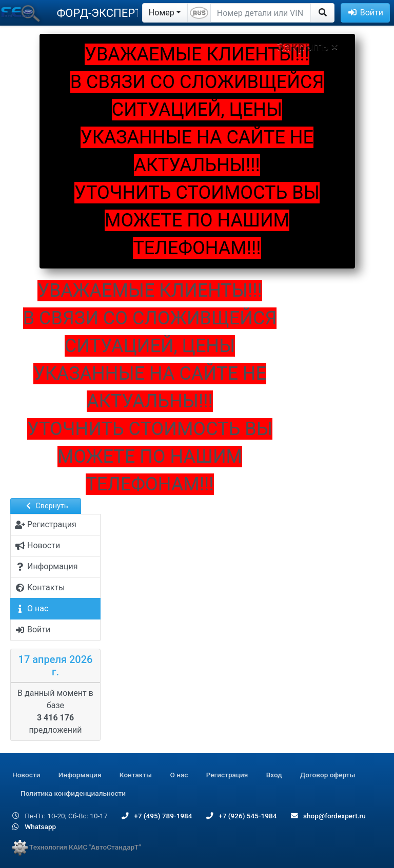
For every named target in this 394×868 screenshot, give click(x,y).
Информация (80, 775)
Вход (274, 775)
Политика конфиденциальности (73, 793)
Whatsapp (34, 826)
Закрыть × (308, 47)
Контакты (136, 775)
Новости (26, 775)
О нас (179, 775)
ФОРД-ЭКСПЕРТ (99, 13)
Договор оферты (328, 775)
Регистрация (227, 775)
